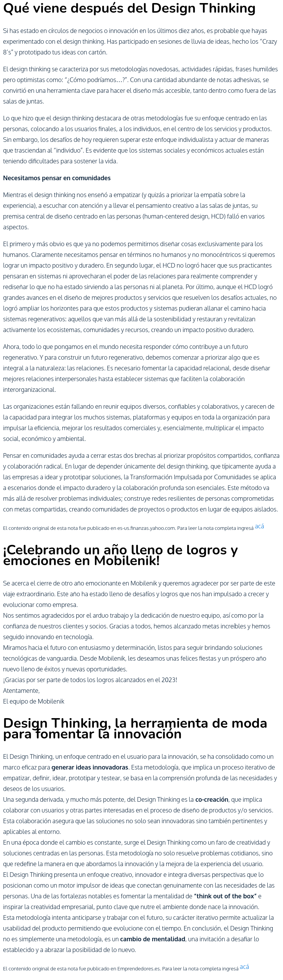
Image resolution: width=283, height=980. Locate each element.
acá (259, 526)
